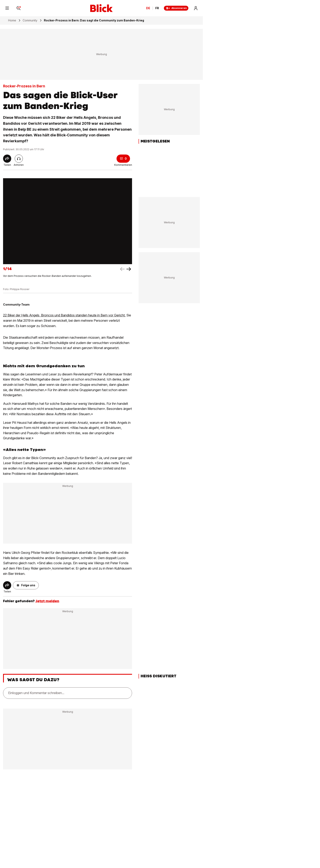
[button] (26, 585)
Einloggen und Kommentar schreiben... (36, 693)
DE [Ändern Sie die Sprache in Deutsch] (148, 8)
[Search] (19, 8)
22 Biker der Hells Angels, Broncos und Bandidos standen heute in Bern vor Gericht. (64, 315)
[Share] (7, 159)
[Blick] (101, 8)
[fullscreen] (68, 221)
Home (12, 20)
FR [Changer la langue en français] (157, 8)
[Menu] (7, 8)
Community (30, 20)
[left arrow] (129, 269)
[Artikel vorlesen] (19, 159)
